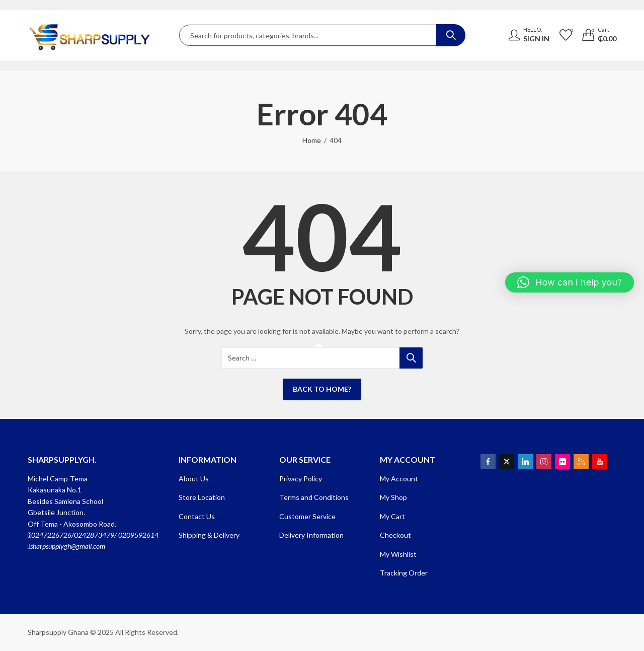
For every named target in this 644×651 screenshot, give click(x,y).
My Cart (392, 516)
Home (312, 140)
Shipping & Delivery (209, 535)
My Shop (393, 497)
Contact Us (197, 516)
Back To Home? (322, 389)
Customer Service (307, 516)
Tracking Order (404, 573)
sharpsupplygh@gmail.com (68, 546)
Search (451, 35)
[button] (570, 282)
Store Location (202, 497)
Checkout (395, 535)
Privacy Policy (301, 479)
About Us (194, 479)
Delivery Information (311, 535)
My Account (399, 479)
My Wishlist (398, 554)
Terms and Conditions (314, 497)
